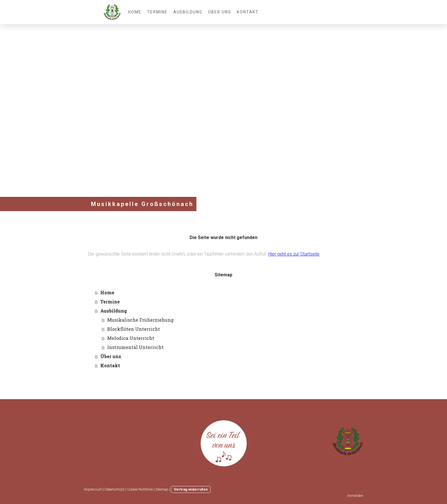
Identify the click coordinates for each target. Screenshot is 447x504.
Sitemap (162, 489)
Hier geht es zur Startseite (294, 254)
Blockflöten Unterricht (134, 329)
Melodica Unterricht (131, 338)
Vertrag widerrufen (191, 489)
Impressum (93, 489)
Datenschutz (115, 489)
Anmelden (355, 496)
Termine (157, 12)
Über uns (220, 12)
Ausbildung (188, 12)
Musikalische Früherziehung (140, 320)
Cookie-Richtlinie (140, 489)
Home (135, 12)
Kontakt (248, 12)
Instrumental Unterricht (135, 347)
